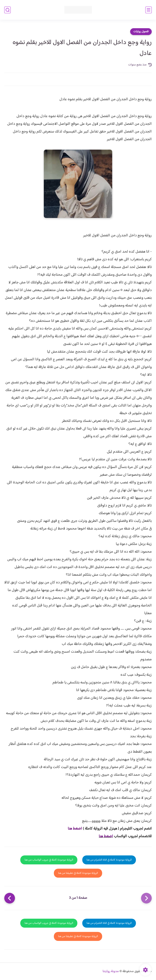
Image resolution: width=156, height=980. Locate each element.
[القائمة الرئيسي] (149, 10)
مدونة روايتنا (111, 971)
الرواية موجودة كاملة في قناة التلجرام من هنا (109, 860)
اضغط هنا (75, 829)
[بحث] (7, 10)
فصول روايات (141, 32)
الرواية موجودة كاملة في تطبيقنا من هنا (78, 873)
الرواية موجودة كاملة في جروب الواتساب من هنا (49, 860)
